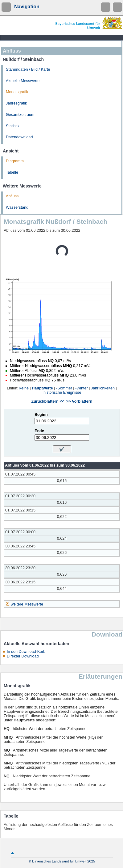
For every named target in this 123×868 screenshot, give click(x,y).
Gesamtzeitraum (20, 115)
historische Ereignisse (62, 393)
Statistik (13, 126)
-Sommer (64, 388)
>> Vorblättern (79, 401)
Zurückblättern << (48, 401)
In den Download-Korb (26, 652)
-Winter (82, 388)
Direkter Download (23, 656)
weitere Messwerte (27, 604)
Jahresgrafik (16, 103)
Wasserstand (17, 207)
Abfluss (12, 196)
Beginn (41, 415)
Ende (39, 431)
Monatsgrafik (17, 92)
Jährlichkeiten (103, 388)
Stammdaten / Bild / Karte (28, 69)
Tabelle (12, 172)
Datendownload (19, 137)
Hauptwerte (42, 388)
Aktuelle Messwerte (23, 81)
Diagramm (15, 161)
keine (24, 388)
